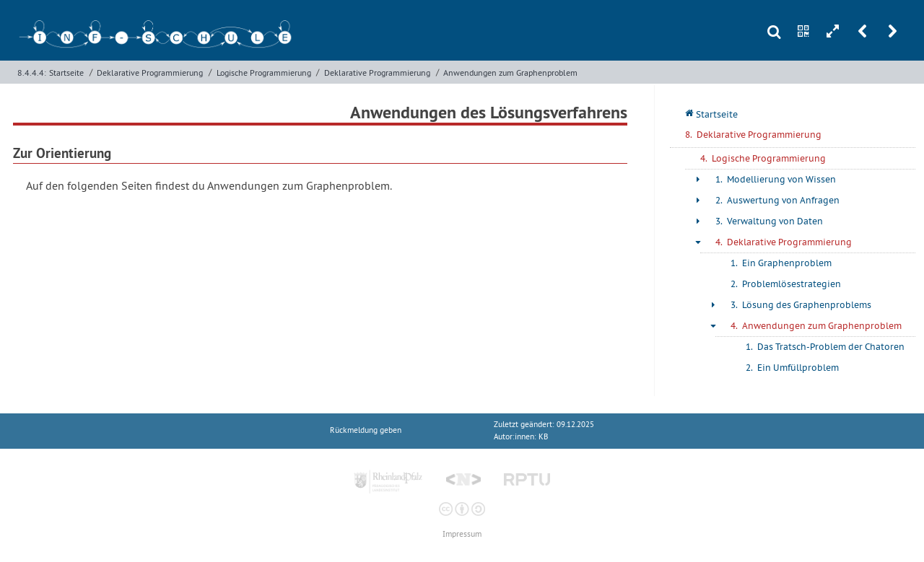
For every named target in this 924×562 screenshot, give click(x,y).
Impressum (462, 534)
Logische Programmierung (264, 73)
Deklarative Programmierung (150, 73)
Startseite (66, 73)
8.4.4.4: (32, 73)
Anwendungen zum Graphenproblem (510, 73)
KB (543, 437)
